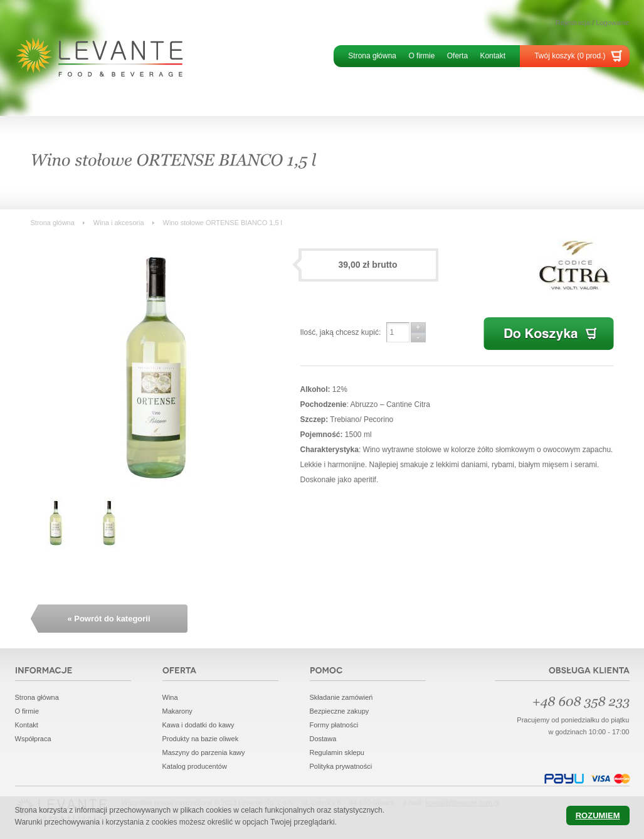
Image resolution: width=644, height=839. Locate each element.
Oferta (457, 56)
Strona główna (372, 56)
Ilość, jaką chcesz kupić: (341, 332)
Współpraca (33, 739)
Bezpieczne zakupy (340, 711)
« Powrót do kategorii (108, 619)
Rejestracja (573, 23)
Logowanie (612, 23)
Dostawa (323, 739)
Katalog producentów (195, 766)
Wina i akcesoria (119, 223)
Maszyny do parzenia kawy (204, 752)
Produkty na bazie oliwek (201, 739)
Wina (170, 697)
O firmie (421, 56)
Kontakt (493, 56)
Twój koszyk (570, 56)
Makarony (177, 711)
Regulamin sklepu (337, 752)
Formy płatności (334, 725)
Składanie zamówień (341, 697)
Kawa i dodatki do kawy (198, 725)
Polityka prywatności (341, 766)
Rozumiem (598, 815)
